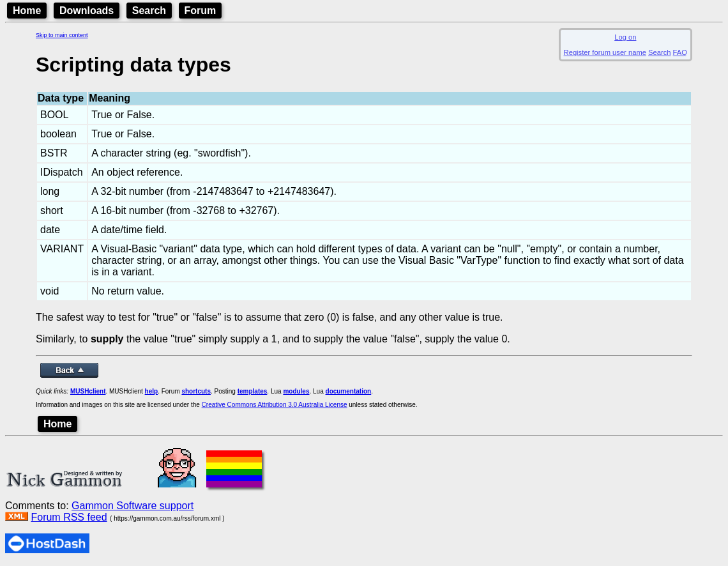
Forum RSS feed (69, 517)
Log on (625, 37)
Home (27, 11)
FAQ (680, 52)
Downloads (87, 11)
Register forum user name (605, 52)
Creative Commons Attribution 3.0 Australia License (275, 405)
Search (149, 11)
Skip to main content (62, 35)
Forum (201, 11)
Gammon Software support (133, 506)
